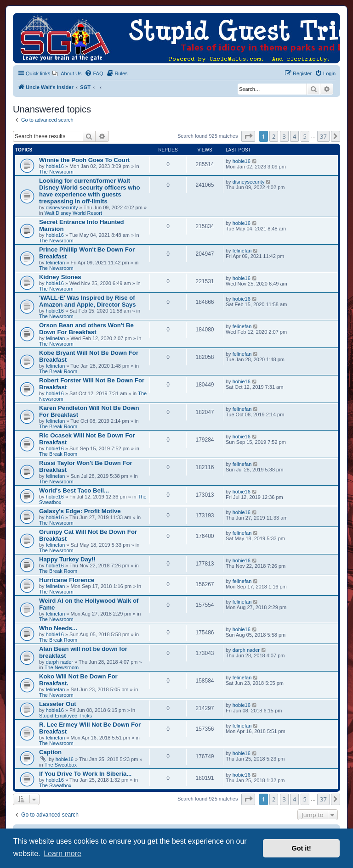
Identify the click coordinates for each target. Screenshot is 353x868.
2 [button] (274, 136)
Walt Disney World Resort (73, 213)
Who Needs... (58, 628)
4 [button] (294, 136)
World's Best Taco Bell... (74, 490)
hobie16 (55, 166)
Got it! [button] (302, 848)
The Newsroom (56, 172)
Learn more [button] (63, 854)
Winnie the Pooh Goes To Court (84, 160)
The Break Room (58, 371)
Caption (50, 752)
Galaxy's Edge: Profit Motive (80, 511)
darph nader (60, 662)
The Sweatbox (61, 765)
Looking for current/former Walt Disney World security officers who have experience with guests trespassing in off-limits (90, 191)
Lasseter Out (58, 704)
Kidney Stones (60, 277)
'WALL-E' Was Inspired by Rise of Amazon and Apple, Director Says (88, 301)
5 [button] (305, 136)
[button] (248, 136)
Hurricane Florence (67, 580)
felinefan (56, 263)
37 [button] (323, 136)
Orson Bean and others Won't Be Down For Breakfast (86, 329)
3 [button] (284, 136)
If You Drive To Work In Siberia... (85, 774)
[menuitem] (67, 73)
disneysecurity (62, 207)
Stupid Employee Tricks (65, 716)
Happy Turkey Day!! (67, 559)
